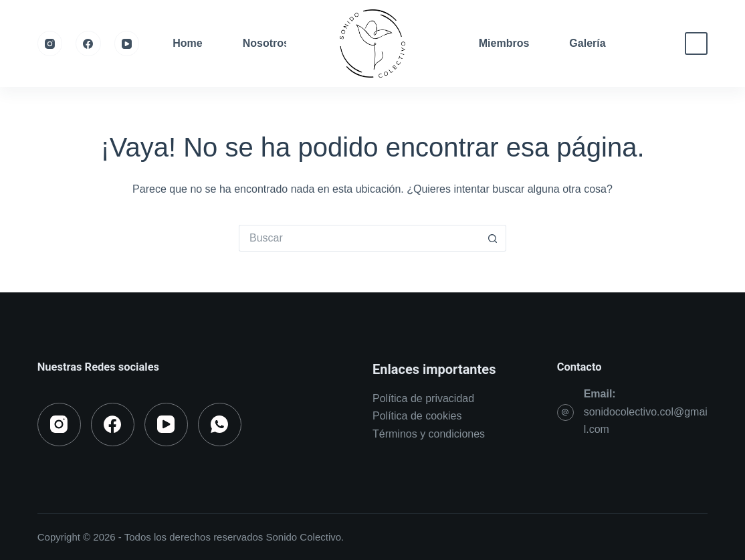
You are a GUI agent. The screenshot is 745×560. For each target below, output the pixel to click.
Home (187, 43)
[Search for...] (359, 238)
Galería (587, 43)
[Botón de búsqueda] (493, 238)
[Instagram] (50, 43)
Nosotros (266, 43)
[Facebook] (88, 43)
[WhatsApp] (220, 425)
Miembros (504, 43)
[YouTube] (127, 43)
